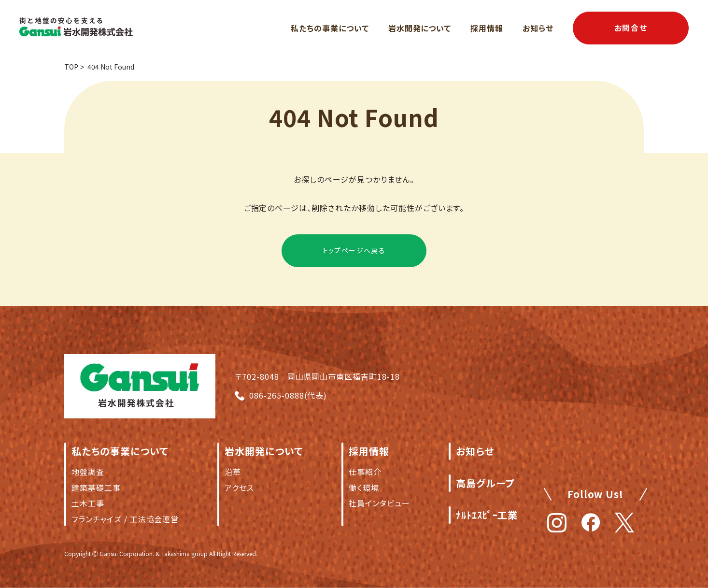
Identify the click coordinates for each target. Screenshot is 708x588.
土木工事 (88, 503)
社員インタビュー (379, 503)
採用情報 (487, 28)
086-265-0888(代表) (288, 395)
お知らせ (538, 28)
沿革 (233, 472)
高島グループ (485, 483)
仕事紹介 (365, 472)
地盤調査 (88, 472)
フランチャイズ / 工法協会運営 (125, 519)
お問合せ (631, 28)
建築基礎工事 (96, 488)
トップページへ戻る (354, 250)
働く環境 (364, 488)
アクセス (239, 488)
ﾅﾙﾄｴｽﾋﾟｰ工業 (487, 515)
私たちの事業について (330, 28)
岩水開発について (420, 28)
